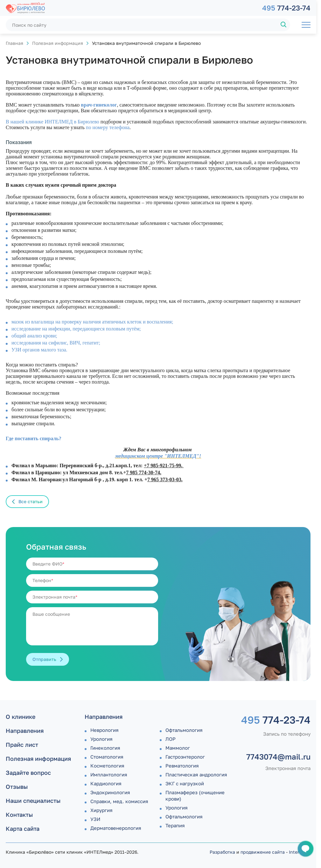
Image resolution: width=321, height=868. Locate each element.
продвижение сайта (263, 852)
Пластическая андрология (196, 774)
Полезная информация (58, 43)
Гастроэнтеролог (185, 757)
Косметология (107, 766)
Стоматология (107, 757)
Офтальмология (184, 730)
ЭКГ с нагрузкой (185, 783)
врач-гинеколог (99, 105)
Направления (25, 731)
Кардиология (106, 783)
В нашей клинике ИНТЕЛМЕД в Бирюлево (52, 122)
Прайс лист (22, 745)
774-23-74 (286, 8)
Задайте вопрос (28, 773)
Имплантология (109, 774)
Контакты (19, 815)
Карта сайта (23, 829)
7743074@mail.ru (278, 757)
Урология (101, 739)
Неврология (105, 730)
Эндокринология (110, 792)
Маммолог (178, 748)
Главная (14, 43)
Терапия (175, 825)
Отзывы (17, 787)
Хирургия (101, 810)
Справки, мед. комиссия (119, 801)
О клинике (21, 717)
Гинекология (105, 748)
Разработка (222, 852)
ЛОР (171, 739)
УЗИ (95, 819)
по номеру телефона (108, 127)
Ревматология (182, 766)
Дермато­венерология (116, 828)
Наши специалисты (33, 801)
